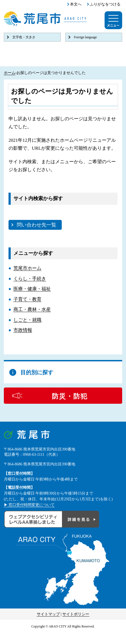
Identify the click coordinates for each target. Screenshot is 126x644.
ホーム (10, 73)
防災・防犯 (70, 396)
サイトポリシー (76, 614)
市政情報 (23, 330)
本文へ (76, 4)
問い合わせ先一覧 (37, 225)
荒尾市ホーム (27, 268)
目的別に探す (37, 372)
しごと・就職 (27, 320)
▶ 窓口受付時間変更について (29, 505)
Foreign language (85, 37)
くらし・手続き (30, 279)
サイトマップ (48, 614)
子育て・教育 (27, 299)
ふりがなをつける (105, 4)
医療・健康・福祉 (32, 289)
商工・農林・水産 (32, 309)
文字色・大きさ (24, 37)
